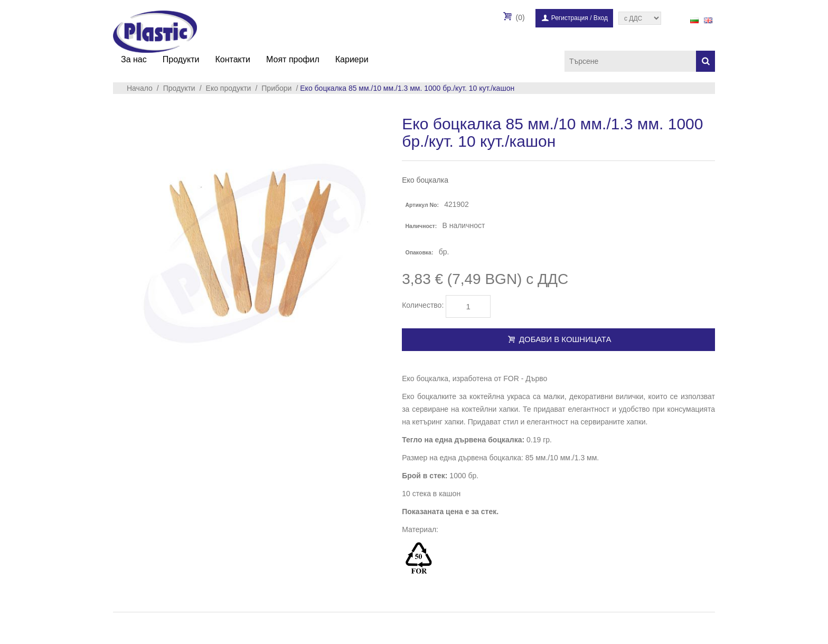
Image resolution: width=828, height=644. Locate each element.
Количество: (423, 305)
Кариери (352, 59)
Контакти (233, 59)
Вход (601, 18)
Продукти (181, 59)
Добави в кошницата (559, 339)
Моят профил (293, 59)
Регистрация (570, 18)
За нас (134, 59)
